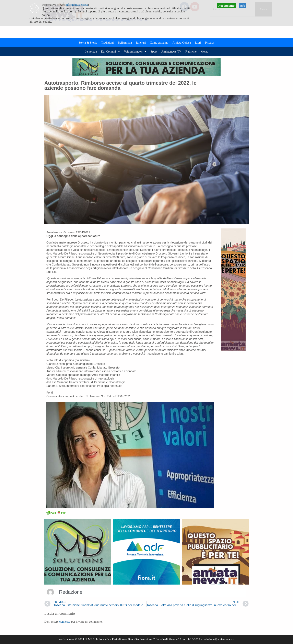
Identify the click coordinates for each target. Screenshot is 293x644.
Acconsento (226, 6)
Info (243, 6)
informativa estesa (77, 5)
